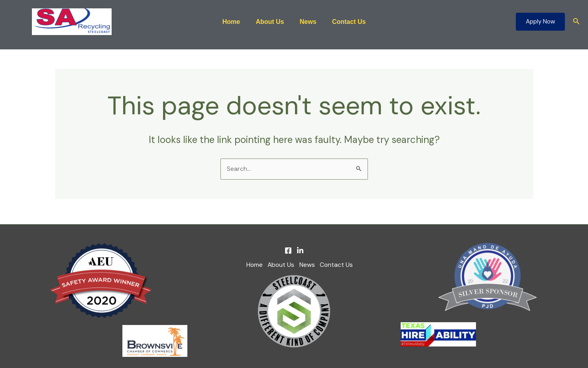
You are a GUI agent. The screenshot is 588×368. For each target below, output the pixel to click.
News (307, 22)
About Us (271, 22)
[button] (540, 22)
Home (236, 22)
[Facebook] (288, 251)
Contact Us (344, 22)
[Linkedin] (300, 251)
